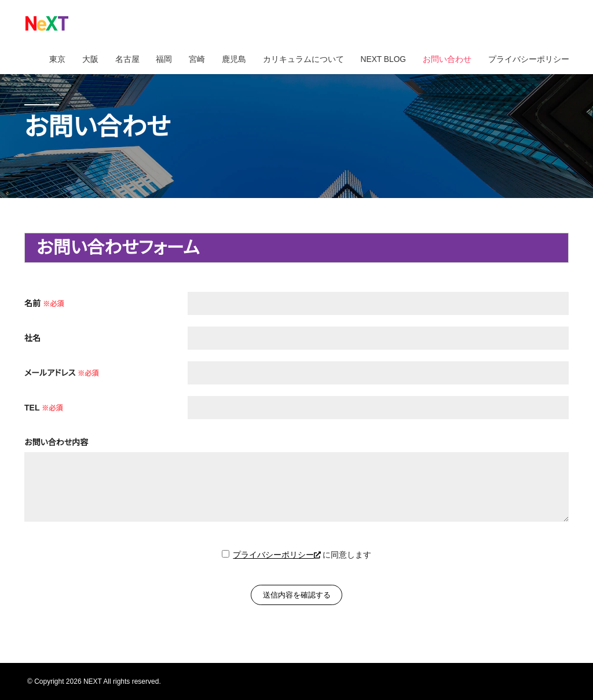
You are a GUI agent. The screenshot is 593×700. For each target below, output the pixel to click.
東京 (50, 61)
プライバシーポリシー (528, 61)
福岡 (159, 61)
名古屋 (121, 61)
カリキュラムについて (300, 61)
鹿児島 (230, 61)
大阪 (83, 61)
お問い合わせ (446, 61)
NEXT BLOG (381, 61)
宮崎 (192, 61)
